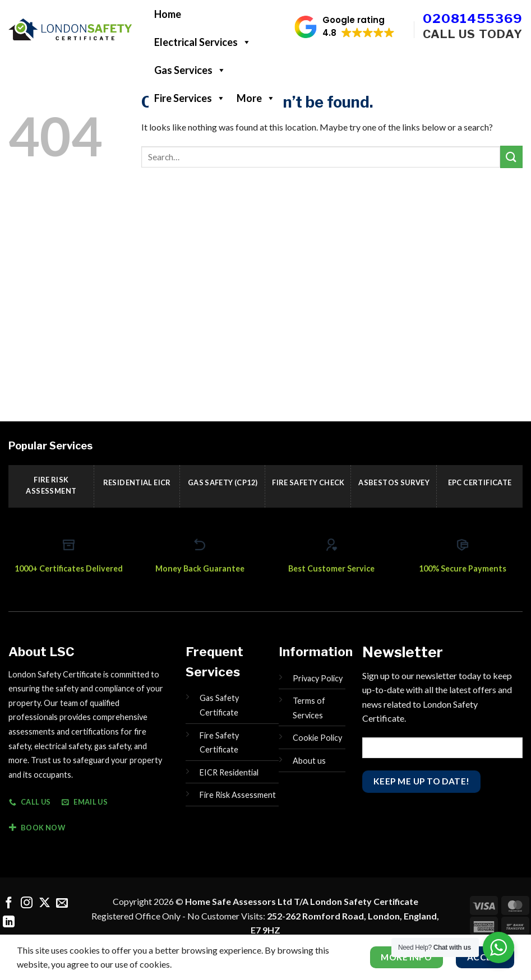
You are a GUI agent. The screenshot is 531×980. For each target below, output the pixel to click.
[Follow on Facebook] (9, 904)
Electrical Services (203, 42)
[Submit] (511, 157)
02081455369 (473, 18)
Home (168, 14)
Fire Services (190, 98)
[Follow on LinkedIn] (9, 923)
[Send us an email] (62, 904)
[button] (345, 27)
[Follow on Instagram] (27, 904)
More (256, 98)
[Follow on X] (45, 904)
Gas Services (190, 70)
